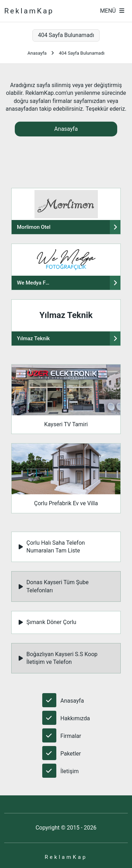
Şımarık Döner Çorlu (48, 622)
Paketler (71, 754)
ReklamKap (29, 11)
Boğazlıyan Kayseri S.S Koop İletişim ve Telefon (58, 658)
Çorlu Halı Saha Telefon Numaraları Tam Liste (52, 547)
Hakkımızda (75, 718)
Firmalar (71, 736)
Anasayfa (37, 53)
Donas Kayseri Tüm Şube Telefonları (54, 586)
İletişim (70, 771)
